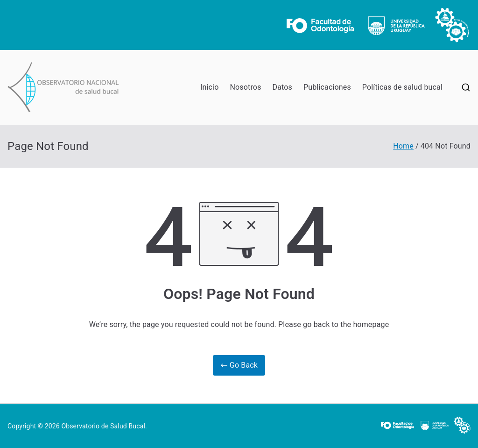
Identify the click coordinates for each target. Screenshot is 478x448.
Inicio (209, 87)
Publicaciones (327, 87)
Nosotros (245, 87)
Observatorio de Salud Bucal (103, 426)
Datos (282, 87)
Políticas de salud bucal (402, 87)
